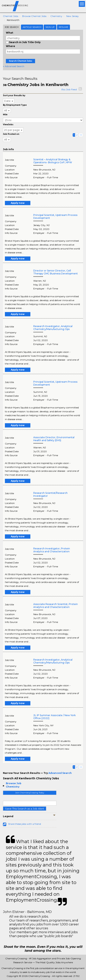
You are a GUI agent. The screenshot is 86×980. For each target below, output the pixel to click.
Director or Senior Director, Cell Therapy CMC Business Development (56, 272)
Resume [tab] (63, 27)
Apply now (18, 203)
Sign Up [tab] (50, 27)
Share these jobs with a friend (24, 824)
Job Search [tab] (12, 27)
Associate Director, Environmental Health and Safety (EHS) (54, 439)
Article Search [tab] (32, 27)
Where (10, 46)
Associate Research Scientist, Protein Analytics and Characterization (56, 606)
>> (81, 135)
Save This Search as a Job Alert (25, 809)
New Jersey (72, 16)
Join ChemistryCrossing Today (30, 793)
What (10, 33)
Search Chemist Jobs (20, 61)
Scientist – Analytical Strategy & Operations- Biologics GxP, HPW (53, 161)
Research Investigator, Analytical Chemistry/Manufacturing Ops (53, 328)
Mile (5, 115)
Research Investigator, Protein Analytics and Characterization (52, 550)
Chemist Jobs (11, 16)
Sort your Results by (14, 95)
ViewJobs (8, 125)
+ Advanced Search (14, 66)
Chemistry (56, 16)
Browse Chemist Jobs (34, 16)
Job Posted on (11, 134)
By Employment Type (15, 105)
